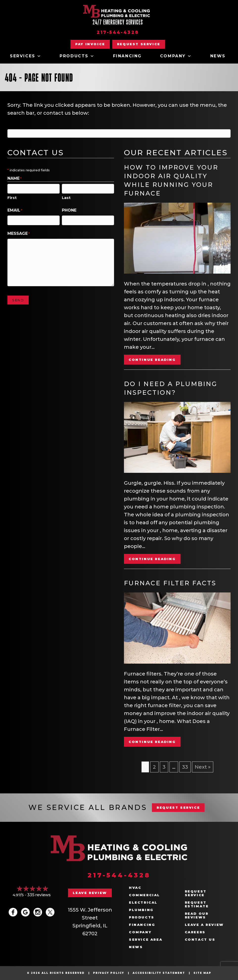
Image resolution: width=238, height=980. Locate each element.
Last (66, 198)
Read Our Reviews (197, 915)
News (218, 56)
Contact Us (200, 940)
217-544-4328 (118, 32)
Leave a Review (204, 925)
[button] (139, 44)
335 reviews (39, 895)
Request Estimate (197, 904)
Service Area (146, 940)
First (12, 198)
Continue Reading (152, 360)
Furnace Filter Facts (170, 583)
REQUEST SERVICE (178, 807)
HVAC (135, 888)
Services (26, 56)
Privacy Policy (109, 973)
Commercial (144, 895)
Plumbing (141, 910)
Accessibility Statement (159, 973)
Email (15, 210)
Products (77, 56)
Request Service (196, 893)
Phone (69, 210)
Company (176, 56)
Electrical (143, 903)
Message (19, 234)
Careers (195, 932)
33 (185, 767)
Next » (203, 767)
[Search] (119, 133)
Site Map (202, 973)
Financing (127, 56)
